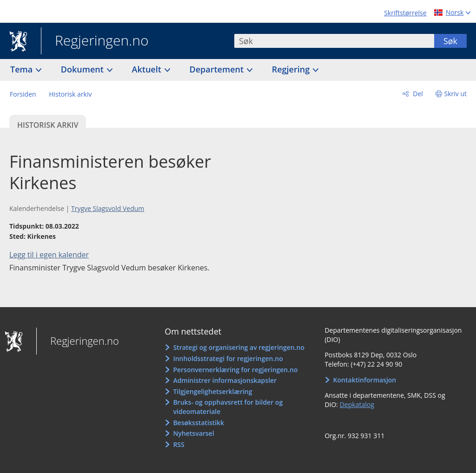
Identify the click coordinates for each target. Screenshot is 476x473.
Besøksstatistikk (198, 423)
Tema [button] (23, 69)
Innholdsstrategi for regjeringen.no (228, 358)
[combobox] (334, 41)
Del (417, 94)
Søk (450, 41)
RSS (178, 444)
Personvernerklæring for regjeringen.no (235, 370)
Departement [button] (218, 69)
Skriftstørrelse (405, 13)
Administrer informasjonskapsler (225, 380)
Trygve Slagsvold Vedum (108, 208)
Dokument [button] (83, 69)
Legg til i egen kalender (49, 255)
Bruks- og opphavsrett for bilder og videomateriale (228, 407)
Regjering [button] (292, 69)
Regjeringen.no (95, 41)
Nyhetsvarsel (193, 433)
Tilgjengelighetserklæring (212, 391)
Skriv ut (456, 94)
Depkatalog (357, 404)
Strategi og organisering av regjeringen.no (239, 347)
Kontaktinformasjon (365, 380)
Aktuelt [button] (148, 69)
